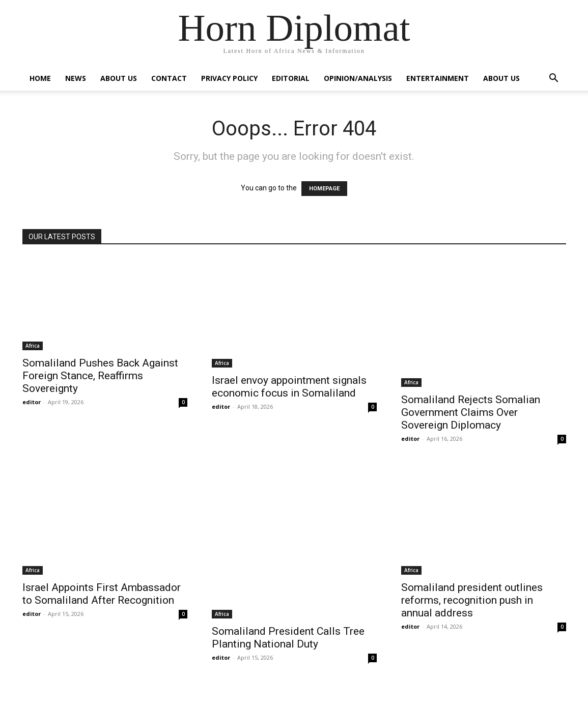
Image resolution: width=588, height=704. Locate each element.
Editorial (291, 78)
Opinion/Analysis (358, 78)
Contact (169, 78)
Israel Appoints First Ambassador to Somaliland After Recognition (102, 594)
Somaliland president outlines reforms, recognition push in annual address (472, 600)
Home (40, 78)
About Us (119, 78)
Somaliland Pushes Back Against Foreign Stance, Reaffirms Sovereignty (100, 376)
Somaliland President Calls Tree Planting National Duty (288, 638)
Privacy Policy (229, 78)
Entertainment (438, 78)
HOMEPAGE (324, 189)
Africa (33, 346)
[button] (554, 79)
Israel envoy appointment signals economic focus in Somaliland (289, 387)
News (76, 78)
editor (32, 402)
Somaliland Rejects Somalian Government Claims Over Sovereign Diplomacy (471, 412)
